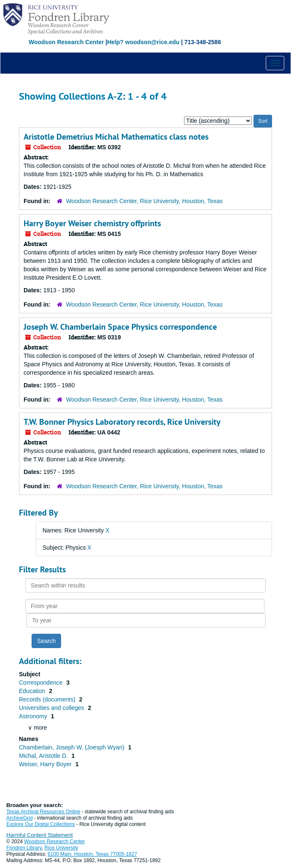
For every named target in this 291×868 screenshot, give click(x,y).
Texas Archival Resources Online (43, 812)
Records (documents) (48, 699)
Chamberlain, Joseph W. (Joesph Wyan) (72, 747)
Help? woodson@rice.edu (143, 42)
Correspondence (41, 683)
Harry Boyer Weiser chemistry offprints (92, 223)
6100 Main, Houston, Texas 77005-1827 (92, 854)
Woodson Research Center (66, 42)
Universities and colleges (52, 708)
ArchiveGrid (20, 818)
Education (33, 691)
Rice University (61, 848)
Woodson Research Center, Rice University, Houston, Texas (144, 201)
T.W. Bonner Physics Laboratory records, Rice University (122, 422)
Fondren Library (24, 848)
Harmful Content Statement (40, 835)
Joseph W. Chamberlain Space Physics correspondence (120, 327)
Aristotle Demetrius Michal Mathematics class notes (116, 137)
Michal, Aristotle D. (44, 756)
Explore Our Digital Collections (41, 824)
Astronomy (34, 716)
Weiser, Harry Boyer (46, 764)
